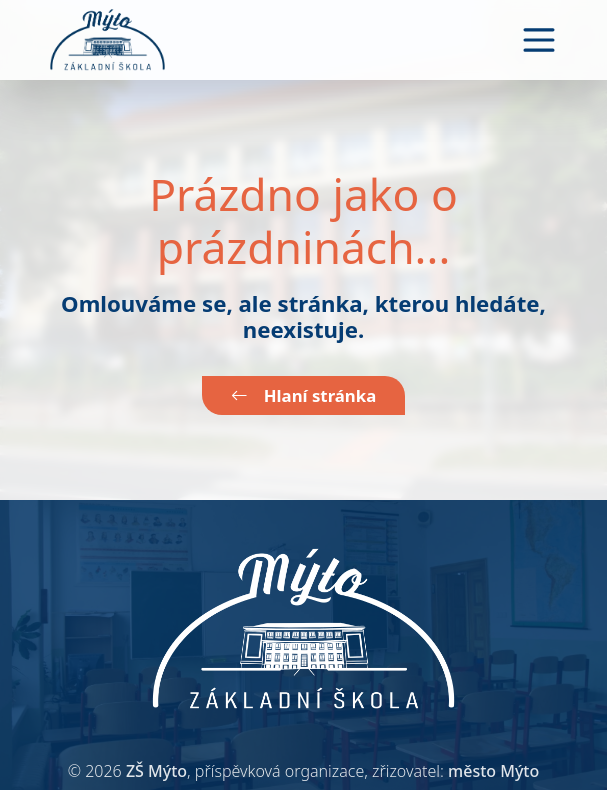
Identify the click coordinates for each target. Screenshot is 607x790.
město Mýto (493, 771)
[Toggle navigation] (539, 40)
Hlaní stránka (303, 395)
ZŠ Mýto (156, 771)
